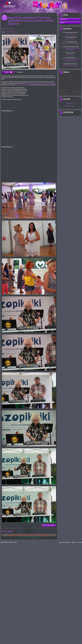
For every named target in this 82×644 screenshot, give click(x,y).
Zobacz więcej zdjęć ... (49, 525)
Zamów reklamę (70, 106)
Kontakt (67, 99)
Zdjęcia (62, 23)
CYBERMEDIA (4, 542)
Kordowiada (70, 54)
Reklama (74, 542)
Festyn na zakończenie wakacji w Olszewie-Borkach (70, 60)
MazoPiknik (8, 32)
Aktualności (64, 19)
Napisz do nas (70, 103)
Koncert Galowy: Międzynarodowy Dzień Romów (70, 49)
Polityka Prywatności (65, 542)
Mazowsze (14, 32)
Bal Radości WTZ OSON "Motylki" (70, 43)
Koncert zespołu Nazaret (70, 65)
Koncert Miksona (70, 39)
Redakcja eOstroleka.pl (8, 29)
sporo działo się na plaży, (22, 85)
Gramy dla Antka (70, 34)
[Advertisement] (43, 98)
